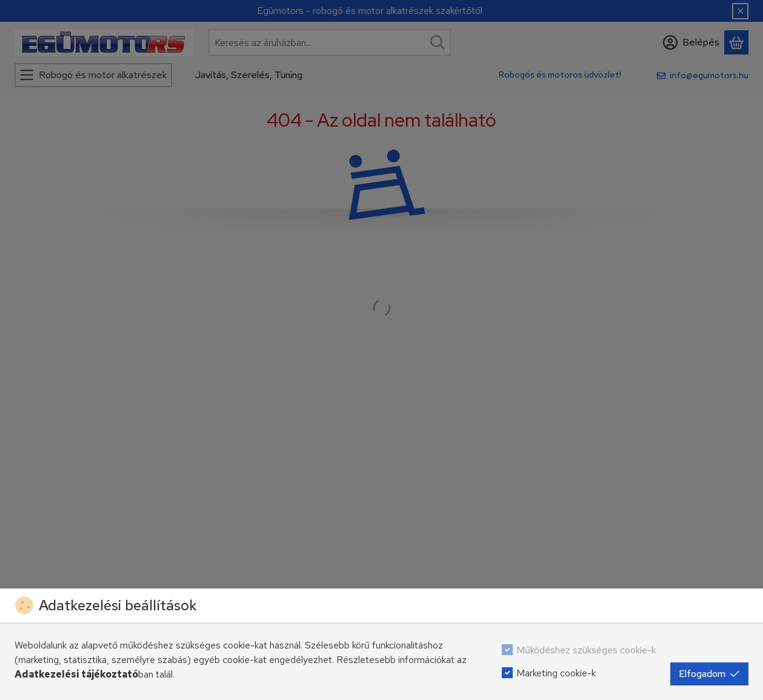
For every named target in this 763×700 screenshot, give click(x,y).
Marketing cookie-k (556, 673)
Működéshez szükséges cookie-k (586, 650)
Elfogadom (709, 674)
